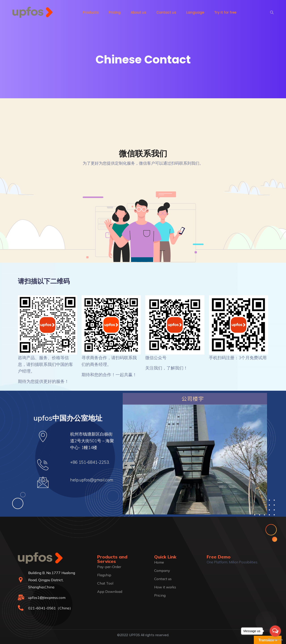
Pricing (115, 12)
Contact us (166, 12)
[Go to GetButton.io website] (275, 640)
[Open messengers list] (275, 631)
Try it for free (225, 12)
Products (91, 12)
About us (139, 12)
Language (195, 12)
